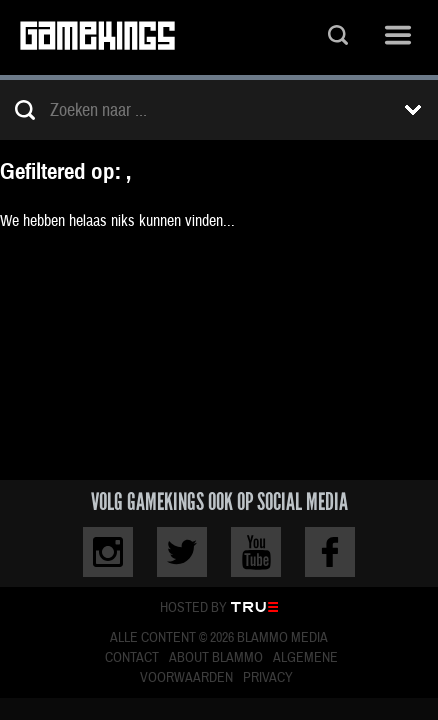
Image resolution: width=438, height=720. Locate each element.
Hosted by (193, 608)
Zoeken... (338, 37)
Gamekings (97, 37)
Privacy (268, 678)
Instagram (108, 552)
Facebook (330, 552)
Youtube (256, 552)
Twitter (182, 552)
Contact (132, 658)
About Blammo (216, 658)
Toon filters (413, 110)
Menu (398, 37)
